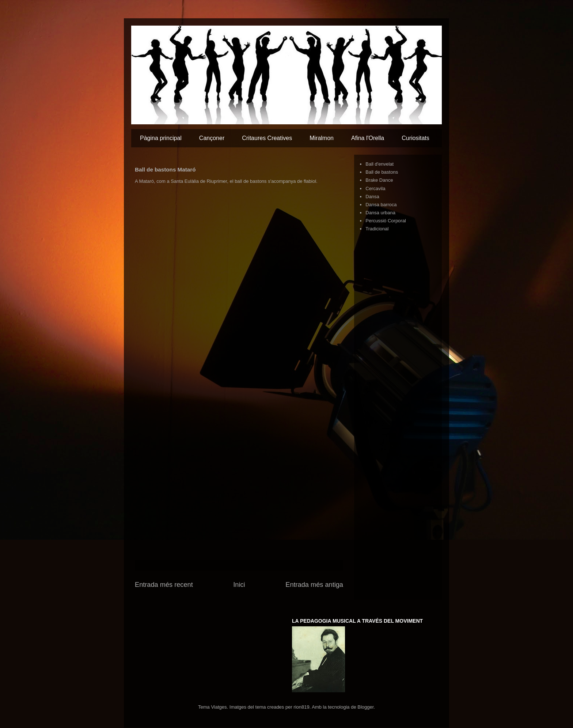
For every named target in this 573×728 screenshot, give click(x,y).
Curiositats (415, 138)
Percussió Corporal (386, 221)
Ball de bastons (382, 172)
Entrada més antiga (314, 585)
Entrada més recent (164, 585)
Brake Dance (379, 180)
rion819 (301, 707)
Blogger (365, 707)
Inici (239, 585)
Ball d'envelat (380, 164)
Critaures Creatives (267, 138)
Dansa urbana (380, 213)
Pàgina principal (161, 138)
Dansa (372, 197)
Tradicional (377, 229)
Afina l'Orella (368, 138)
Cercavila (375, 188)
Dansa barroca (381, 205)
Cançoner (212, 138)
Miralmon (322, 138)
